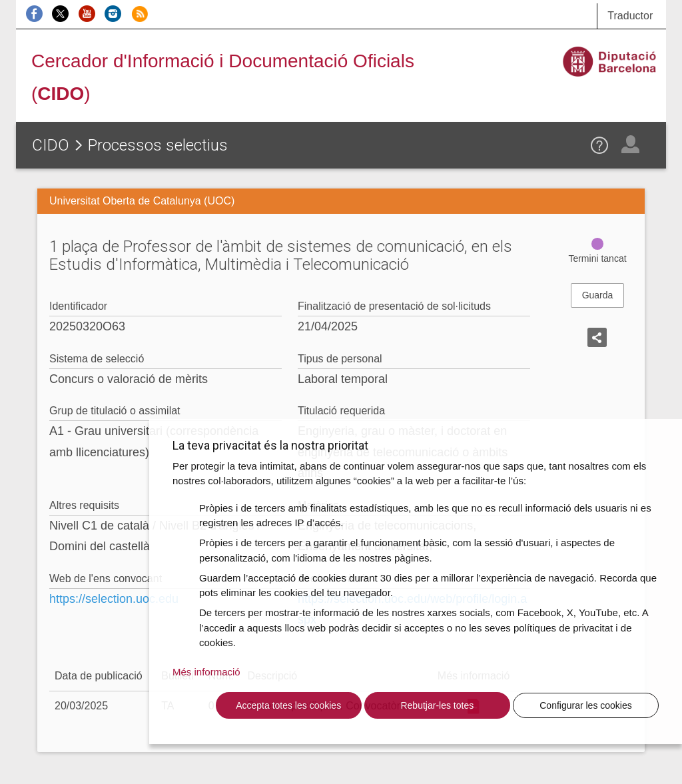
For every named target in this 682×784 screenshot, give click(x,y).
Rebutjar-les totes (437, 705)
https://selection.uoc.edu (114, 599)
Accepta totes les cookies (288, 705)
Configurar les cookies (586, 705)
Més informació (206, 672)
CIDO (51, 145)
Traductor (630, 16)
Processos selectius (158, 145)
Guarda (598, 295)
